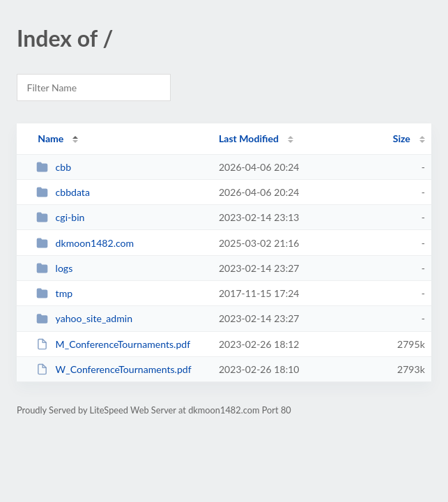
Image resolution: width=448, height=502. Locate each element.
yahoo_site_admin (84, 318)
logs (54, 268)
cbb (54, 167)
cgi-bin (60, 217)
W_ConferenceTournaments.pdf (114, 369)
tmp (54, 293)
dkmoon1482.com (85, 243)
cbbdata (63, 192)
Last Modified (249, 138)
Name (51, 138)
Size (402, 138)
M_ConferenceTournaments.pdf (113, 344)
